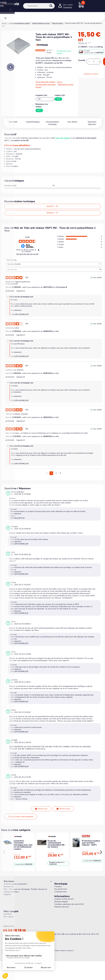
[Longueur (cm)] (45, 99)
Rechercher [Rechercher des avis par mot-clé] (53, 270)
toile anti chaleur (63, 138)
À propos (58, 886)
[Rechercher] (39, 6)
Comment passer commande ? (15, 884)
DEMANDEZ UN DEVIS (91, 74)
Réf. (80, 47)
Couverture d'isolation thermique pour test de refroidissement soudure (23, 845)
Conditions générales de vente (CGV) (69, 904)
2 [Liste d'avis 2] (56, 473)
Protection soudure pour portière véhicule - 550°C (91, 843)
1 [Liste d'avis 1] (51, 473)
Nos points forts (61, 889)
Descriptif (13, 122)
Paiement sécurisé (62, 907)
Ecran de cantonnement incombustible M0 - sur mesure (57, 844)
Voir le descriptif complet (45, 82)
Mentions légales (61, 902)
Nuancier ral (9, 887)
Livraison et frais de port (64, 899)
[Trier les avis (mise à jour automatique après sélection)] (54, 264)
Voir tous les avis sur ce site (27, 254)
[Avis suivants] (60, 473)
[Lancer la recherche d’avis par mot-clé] (100, 270)
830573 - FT (52, 206)
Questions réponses (92, 122)
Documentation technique (52, 123)
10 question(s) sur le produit (64, 52)
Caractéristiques (33, 122)
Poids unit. (93, 47)
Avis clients (72, 122)
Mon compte (9, 917)
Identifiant (8, 914)
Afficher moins (63, 809)
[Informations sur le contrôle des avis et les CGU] (39, 250)
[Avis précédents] (47, 473)
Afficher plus (41, 809)
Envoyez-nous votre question (21, 817)
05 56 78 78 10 (14, 930)
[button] (101, 852)
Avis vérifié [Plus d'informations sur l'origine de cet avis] (97, 278)
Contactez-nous (61, 892)
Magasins (7, 894)
